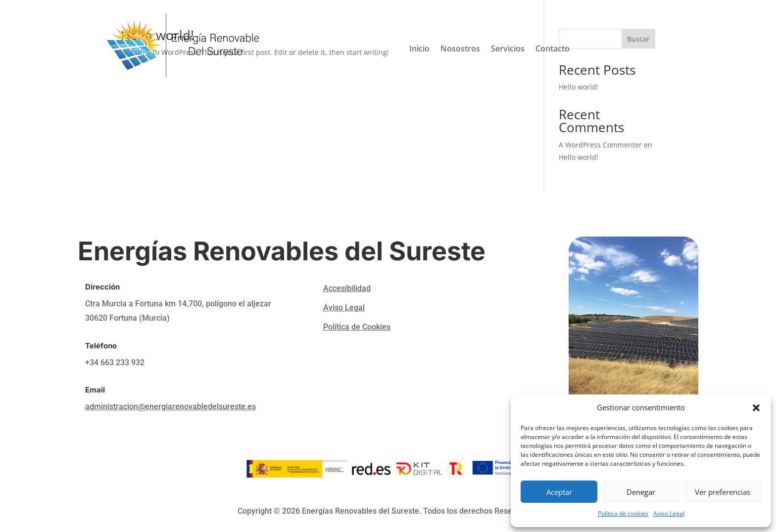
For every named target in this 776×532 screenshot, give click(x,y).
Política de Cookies (357, 327)
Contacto (553, 49)
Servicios (508, 49)
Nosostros (460, 49)
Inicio (419, 49)
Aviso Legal (669, 513)
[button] (756, 408)
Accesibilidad (347, 288)
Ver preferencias (723, 492)
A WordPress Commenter (600, 145)
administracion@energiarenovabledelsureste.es (170, 407)
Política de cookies (623, 513)
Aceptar (559, 492)
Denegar (641, 492)
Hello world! (579, 157)
